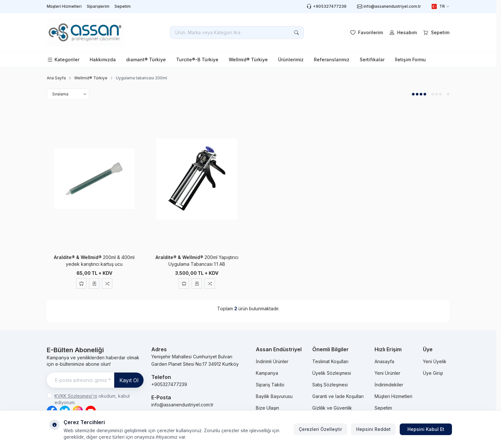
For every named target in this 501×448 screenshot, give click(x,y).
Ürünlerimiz (291, 60)
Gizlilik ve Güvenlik (332, 408)
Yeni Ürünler (387, 373)
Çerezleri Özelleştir (320, 429)
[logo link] (85, 32)
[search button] (296, 33)
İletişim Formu (410, 60)
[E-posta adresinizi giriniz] (95, 380)
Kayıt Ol (129, 380)
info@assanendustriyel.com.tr (182, 405)
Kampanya (267, 373)
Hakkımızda (103, 60)
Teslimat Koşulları (330, 361)
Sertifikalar (372, 60)
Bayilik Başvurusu (274, 396)
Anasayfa (384, 361)
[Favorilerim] (366, 33)
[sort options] (68, 94)
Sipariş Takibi (270, 385)
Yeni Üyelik (435, 361)
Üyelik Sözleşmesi (332, 373)
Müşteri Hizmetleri (64, 6)
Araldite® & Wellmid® (78, 257)
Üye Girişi (433, 373)
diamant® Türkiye (146, 60)
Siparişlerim (98, 6)
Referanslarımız (332, 60)
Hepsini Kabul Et (426, 429)
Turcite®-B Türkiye (197, 60)
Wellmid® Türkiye (248, 60)
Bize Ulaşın (267, 408)
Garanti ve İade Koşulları (338, 396)
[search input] (237, 33)
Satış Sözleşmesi (330, 385)
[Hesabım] (402, 33)
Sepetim (123, 6)
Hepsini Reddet (373, 429)
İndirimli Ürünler (272, 361)
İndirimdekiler (389, 385)
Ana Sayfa (56, 78)
